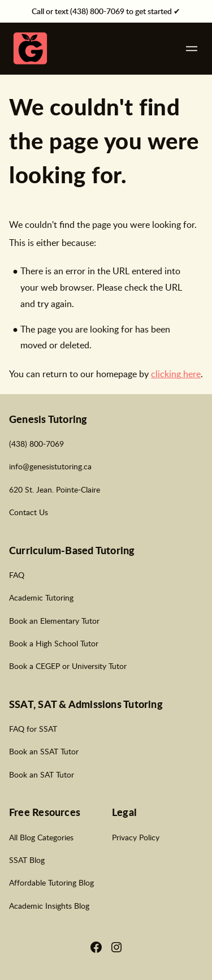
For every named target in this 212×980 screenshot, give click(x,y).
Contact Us (29, 512)
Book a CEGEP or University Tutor (68, 666)
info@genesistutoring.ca (50, 466)
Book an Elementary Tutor (54, 620)
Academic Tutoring (41, 597)
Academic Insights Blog (49, 905)
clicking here (176, 374)
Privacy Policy (136, 837)
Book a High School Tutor (54, 643)
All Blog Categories (41, 837)
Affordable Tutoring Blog (51, 882)
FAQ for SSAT (33, 728)
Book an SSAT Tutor (44, 751)
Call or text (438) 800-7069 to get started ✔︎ (106, 11)
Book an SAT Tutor (42, 774)
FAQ (17, 575)
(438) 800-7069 (36, 443)
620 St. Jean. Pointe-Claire (55, 489)
